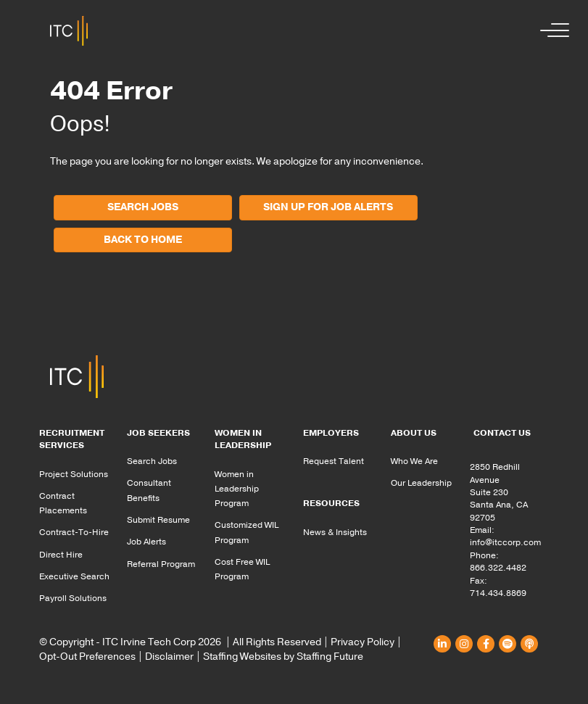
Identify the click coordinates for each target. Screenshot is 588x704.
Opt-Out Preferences (87, 657)
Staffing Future (330, 657)
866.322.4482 (498, 568)
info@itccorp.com (505, 542)
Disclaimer (169, 657)
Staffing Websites (242, 657)
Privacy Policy (363, 642)
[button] (551, 31)
